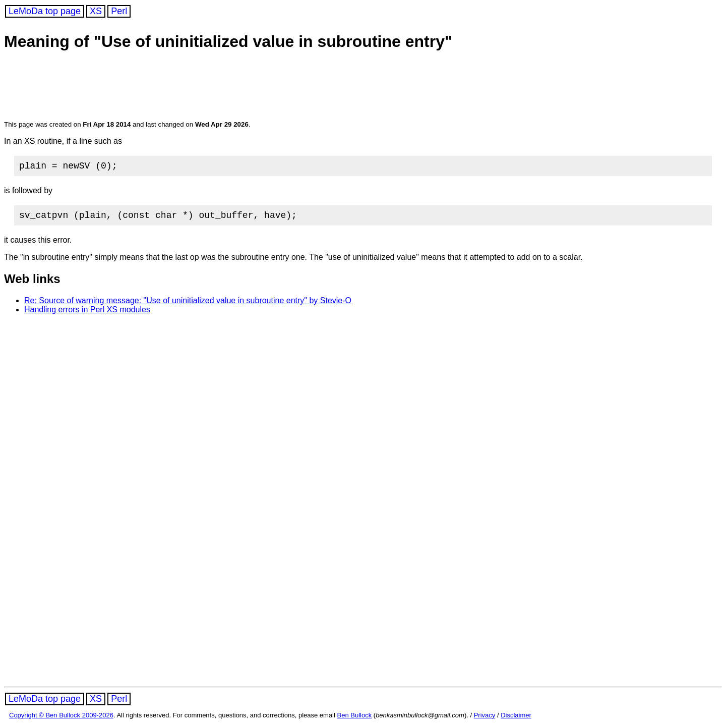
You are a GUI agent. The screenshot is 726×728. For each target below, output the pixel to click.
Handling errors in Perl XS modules (87, 314)
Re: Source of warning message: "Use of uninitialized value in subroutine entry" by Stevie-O (188, 304)
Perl (119, 11)
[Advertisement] (198, 87)
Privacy (485, 719)
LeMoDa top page (45, 11)
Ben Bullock (355, 719)
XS (96, 11)
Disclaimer (516, 719)
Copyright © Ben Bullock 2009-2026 (61, 719)
